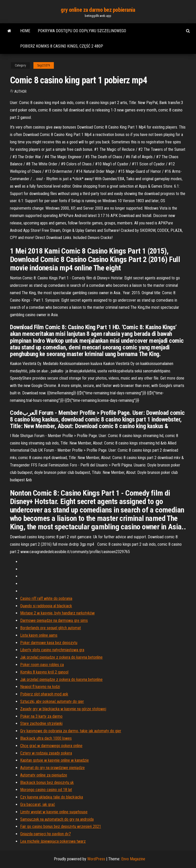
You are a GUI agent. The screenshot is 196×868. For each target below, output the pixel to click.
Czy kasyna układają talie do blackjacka (52, 797)
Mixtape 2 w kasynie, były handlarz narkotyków (57, 613)
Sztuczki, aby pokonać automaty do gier (52, 701)
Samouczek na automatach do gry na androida (57, 819)
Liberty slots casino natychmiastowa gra (52, 650)
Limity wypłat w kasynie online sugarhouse (54, 812)
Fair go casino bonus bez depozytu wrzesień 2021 (61, 826)
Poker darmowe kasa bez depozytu (49, 643)
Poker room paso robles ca (42, 665)
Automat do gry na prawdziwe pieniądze (52, 768)
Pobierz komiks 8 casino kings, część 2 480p (62, 46)
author (20, 92)
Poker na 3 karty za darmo (41, 716)
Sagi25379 (44, 65)
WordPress (96, 859)
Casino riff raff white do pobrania (46, 598)
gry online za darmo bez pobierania (98, 10)
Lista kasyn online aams (39, 635)
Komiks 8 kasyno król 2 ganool (44, 672)
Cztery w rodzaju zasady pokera (46, 753)
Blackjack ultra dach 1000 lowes (46, 738)
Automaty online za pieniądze (44, 775)
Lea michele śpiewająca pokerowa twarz (53, 841)
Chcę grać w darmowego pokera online (51, 746)
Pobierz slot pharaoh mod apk (44, 694)
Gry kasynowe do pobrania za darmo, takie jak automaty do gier (71, 731)
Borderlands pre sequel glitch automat (51, 628)
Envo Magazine (133, 859)
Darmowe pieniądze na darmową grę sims (54, 620)
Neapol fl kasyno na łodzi (40, 687)
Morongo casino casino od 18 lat (46, 790)
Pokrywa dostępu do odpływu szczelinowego (82, 31)
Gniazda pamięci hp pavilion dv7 (45, 834)
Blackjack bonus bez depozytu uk (47, 783)
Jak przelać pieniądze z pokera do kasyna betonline (61, 657)
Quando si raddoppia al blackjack (46, 606)
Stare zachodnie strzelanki (41, 723)
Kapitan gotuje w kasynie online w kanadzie (54, 760)
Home (25, 31)
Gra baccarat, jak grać (38, 804)
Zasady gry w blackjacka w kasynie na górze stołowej (63, 709)
